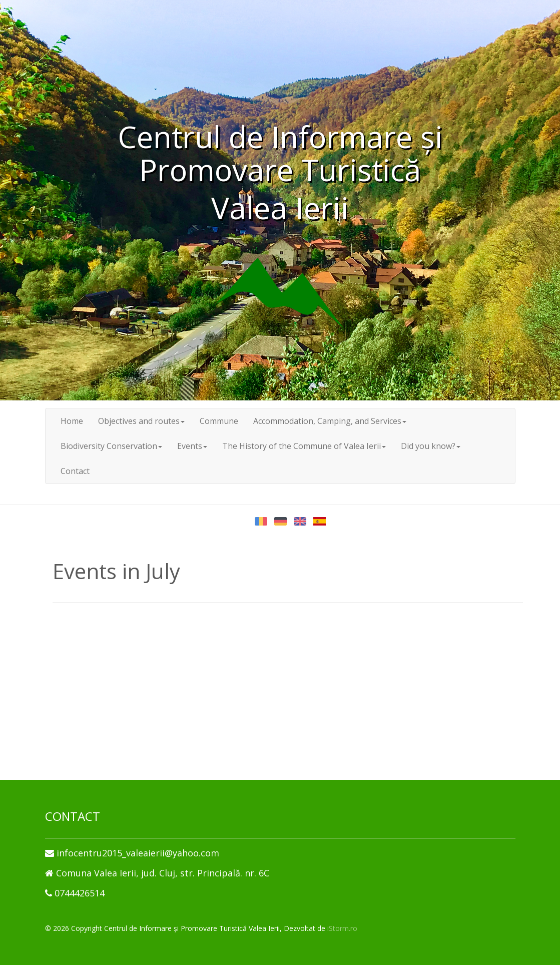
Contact (75, 471)
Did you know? (431, 446)
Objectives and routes (141, 421)
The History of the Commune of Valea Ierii (304, 446)
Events (192, 446)
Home (72, 421)
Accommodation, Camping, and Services (330, 421)
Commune (219, 421)
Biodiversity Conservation (111, 446)
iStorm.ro (342, 928)
